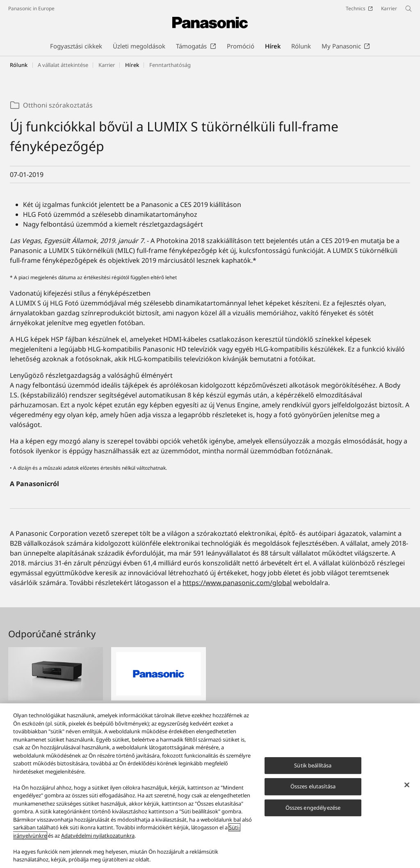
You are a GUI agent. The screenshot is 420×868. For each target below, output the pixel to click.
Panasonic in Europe (31, 8)
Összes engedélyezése (313, 812)
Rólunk (19, 65)
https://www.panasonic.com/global (237, 583)
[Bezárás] (407, 789)
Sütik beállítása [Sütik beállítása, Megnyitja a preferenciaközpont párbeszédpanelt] (313, 769)
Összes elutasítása (313, 791)
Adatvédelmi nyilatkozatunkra (98, 840)
